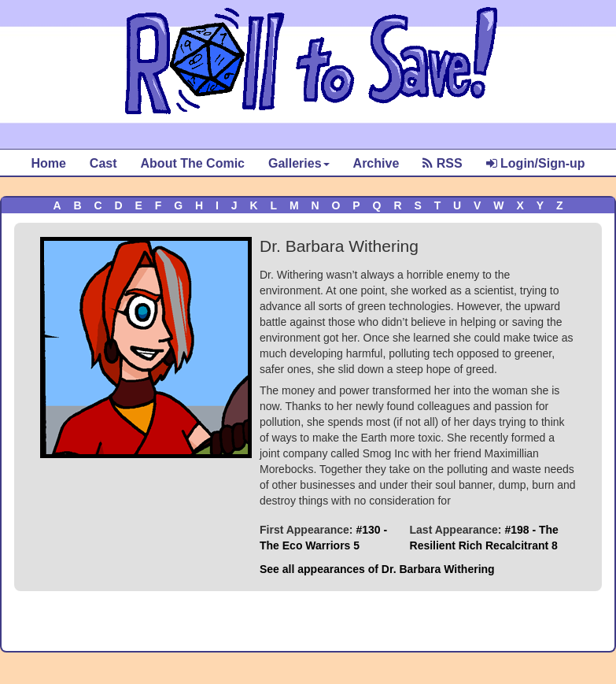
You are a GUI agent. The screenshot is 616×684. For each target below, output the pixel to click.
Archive (376, 163)
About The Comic (193, 163)
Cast (103, 163)
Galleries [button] (299, 163)
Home (48, 163)
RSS (442, 163)
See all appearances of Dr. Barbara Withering (377, 569)
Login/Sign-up (536, 163)
